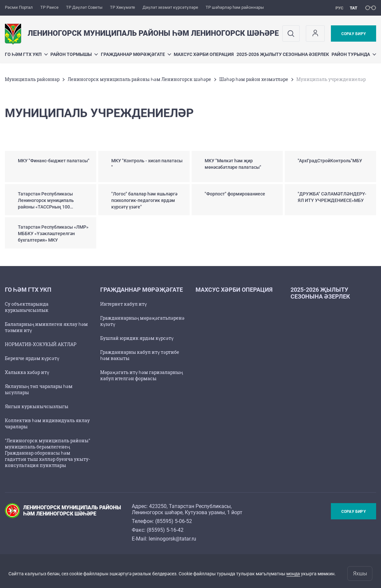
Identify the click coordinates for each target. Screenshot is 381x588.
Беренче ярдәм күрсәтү (32, 358)
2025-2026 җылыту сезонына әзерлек (283, 54)
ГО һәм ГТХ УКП (26, 54)
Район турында (354, 54)
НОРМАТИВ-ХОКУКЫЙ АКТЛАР (41, 344)
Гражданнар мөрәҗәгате (136, 54)
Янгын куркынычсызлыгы (37, 406)
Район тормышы (74, 54)
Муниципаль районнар (32, 79)
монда (293, 574)
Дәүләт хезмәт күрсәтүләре (170, 7)
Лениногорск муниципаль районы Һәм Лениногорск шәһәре (139, 79)
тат (354, 8)
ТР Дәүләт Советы (84, 7)
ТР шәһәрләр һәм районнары (235, 7)
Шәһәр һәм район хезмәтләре (254, 79)
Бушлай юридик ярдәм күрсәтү (137, 338)
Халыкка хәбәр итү (27, 372)
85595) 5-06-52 (174, 521)
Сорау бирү (354, 34)
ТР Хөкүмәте (122, 7)
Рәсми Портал (19, 7)
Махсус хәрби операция (204, 54)
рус (340, 8)
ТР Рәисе (49, 7)
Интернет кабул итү (123, 304)
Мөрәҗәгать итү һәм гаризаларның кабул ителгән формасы (142, 375)
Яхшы (360, 574)
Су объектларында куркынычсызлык (27, 307)
